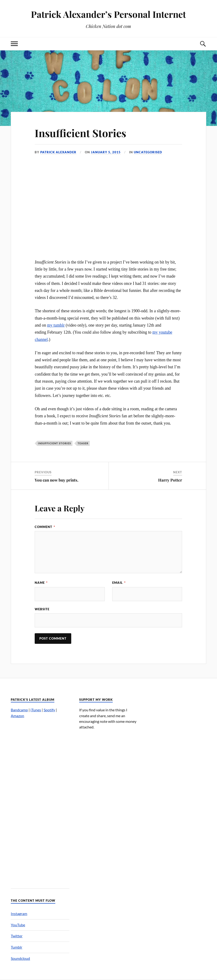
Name (41, 583)
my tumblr (56, 325)
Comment (45, 527)
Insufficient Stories (80, 133)
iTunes (36, 710)
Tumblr (17, 947)
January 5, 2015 (106, 152)
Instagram (19, 914)
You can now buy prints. (57, 480)
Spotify (49, 710)
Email (119, 583)
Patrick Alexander (58, 152)
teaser (83, 443)
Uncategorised (148, 152)
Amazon (17, 716)
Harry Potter (170, 480)
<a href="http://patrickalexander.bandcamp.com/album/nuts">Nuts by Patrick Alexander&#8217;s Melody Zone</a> (40, 801)
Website (42, 609)
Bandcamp (19, 710)
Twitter (17, 936)
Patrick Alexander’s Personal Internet (108, 14)
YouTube (18, 925)
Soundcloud (20, 958)
